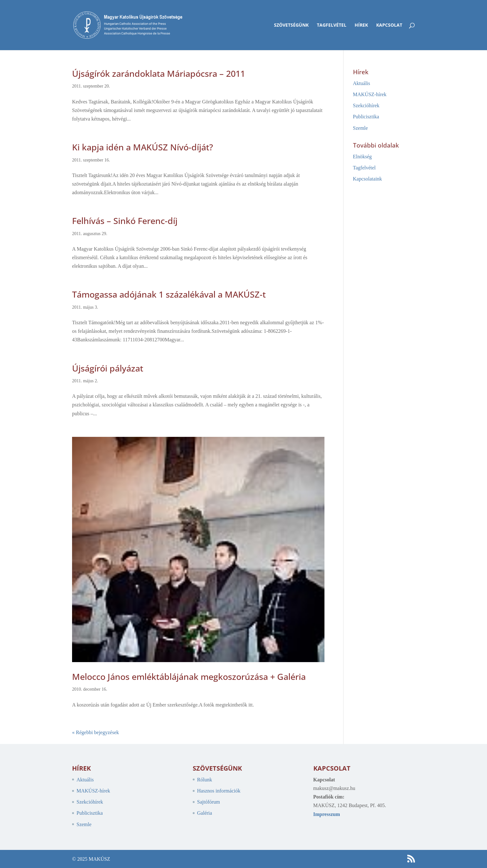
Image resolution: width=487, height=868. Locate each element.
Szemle (360, 128)
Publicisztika (366, 117)
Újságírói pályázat (108, 368)
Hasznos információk (219, 791)
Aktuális (362, 83)
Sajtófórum (209, 802)
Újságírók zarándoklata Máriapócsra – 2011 (159, 73)
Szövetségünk (291, 25)
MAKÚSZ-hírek (370, 94)
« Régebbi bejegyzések (96, 732)
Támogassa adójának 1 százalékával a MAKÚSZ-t (169, 294)
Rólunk (205, 780)
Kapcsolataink (368, 179)
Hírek (361, 25)
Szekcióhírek (366, 105)
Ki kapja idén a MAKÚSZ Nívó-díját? (143, 147)
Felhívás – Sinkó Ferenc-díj (125, 221)
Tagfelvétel (332, 25)
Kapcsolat (389, 25)
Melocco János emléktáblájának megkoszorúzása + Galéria (189, 677)
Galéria (205, 813)
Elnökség (363, 157)
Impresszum (327, 814)
